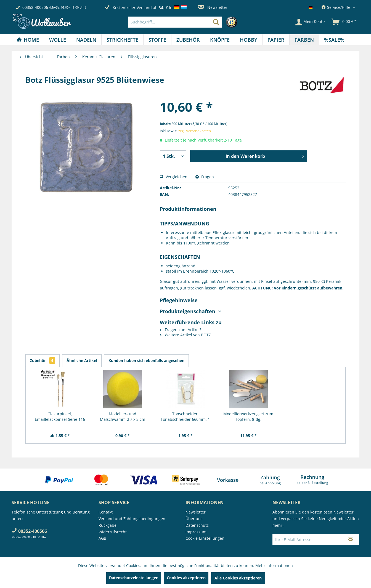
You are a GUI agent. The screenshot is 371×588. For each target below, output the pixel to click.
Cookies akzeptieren (186, 578)
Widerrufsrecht (113, 532)
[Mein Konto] (310, 22)
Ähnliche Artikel (82, 360)
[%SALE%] (334, 40)
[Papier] (276, 40)
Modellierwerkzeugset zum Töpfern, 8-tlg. (248, 417)
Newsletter (213, 7)
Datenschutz (197, 525)
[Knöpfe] (220, 40)
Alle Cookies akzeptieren (238, 578)
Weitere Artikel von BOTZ (185, 335)
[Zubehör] (188, 40)
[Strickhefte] (122, 40)
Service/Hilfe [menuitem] (336, 7)
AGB (102, 538)
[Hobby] (249, 40)
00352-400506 (35, 7)
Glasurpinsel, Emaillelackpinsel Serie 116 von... (60, 417)
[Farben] (304, 40)
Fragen (205, 177)
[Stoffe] (157, 40)
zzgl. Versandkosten (195, 131)
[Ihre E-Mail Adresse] (307, 539)
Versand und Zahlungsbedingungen (132, 519)
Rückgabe (108, 525)
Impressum (196, 532)
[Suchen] (216, 22)
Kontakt (106, 512)
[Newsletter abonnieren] (350, 539)
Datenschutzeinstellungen (134, 578)
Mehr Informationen (274, 566)
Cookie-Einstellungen (205, 538)
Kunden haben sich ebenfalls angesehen (146, 360)
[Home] (28, 40)
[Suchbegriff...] (175, 22)
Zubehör (43, 360)
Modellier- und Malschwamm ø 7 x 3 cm (123, 417)
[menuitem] (184, 22)
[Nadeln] (86, 40)
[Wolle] (58, 40)
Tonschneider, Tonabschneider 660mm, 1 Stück (185, 417)
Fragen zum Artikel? (181, 330)
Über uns (194, 519)
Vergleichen (174, 177)
